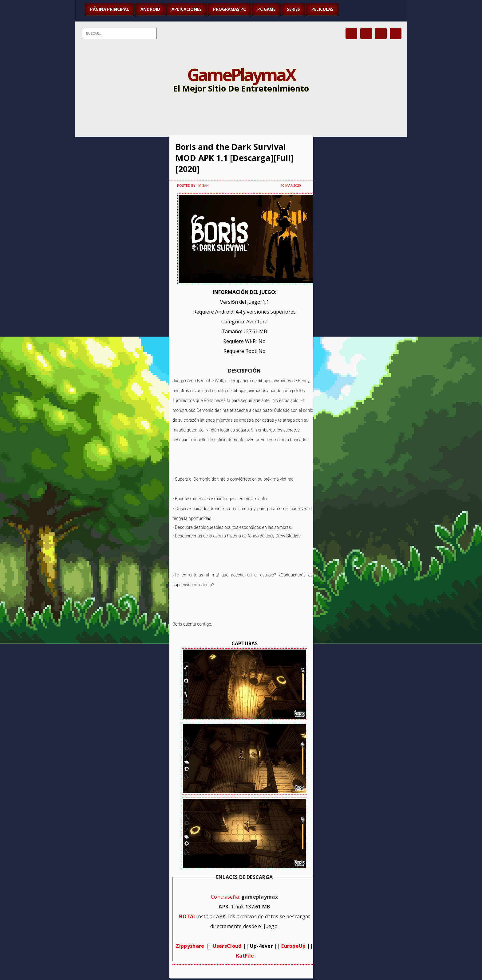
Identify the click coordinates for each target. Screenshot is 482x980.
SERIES (293, 9)
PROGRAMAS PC (229, 9)
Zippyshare (190, 946)
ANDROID (150, 9)
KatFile (245, 956)
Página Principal (110, 9)
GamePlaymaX (241, 74)
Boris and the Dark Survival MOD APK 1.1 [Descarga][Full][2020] (234, 158)
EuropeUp (293, 946)
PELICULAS (322, 9)
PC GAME (266, 9)
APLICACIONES (187, 9)
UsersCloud (227, 946)
